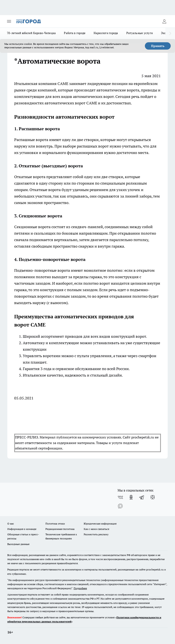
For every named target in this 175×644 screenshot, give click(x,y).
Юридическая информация (100, 524)
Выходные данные (18, 544)
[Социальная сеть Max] (120, 506)
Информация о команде (22, 529)
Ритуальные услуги (140, 33)
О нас (11, 524)
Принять (158, 46)
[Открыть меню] (9, 21)
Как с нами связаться (96, 529)
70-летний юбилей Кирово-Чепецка (31, 33)
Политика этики (55, 524)
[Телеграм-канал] (142, 497)
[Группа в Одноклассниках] (131, 497)
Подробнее (80, 588)
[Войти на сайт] (164, 21)
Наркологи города (106, 33)
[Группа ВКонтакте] (120, 497)
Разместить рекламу (96, 534)
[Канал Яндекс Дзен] (153, 497)
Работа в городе (75, 33)
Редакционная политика (60, 529)
